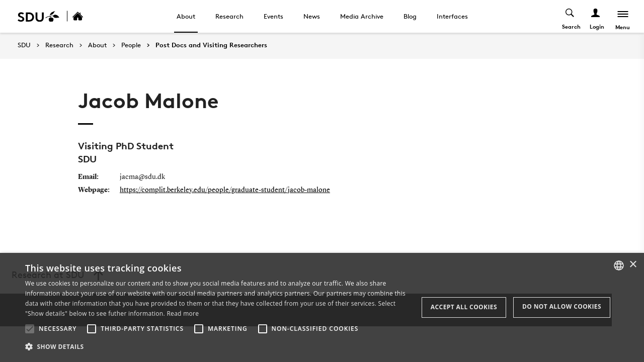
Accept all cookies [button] (464, 307)
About (186, 16)
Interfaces (452, 16)
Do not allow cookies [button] (562, 306)
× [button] (633, 265)
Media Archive (362, 16)
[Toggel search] (570, 16)
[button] (30, 329)
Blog (410, 16)
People (131, 45)
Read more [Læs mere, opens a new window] (183, 313)
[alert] (322, 307)
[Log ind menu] (595, 16)
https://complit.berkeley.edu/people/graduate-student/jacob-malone (225, 190)
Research (229, 16)
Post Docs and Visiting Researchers (211, 45)
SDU (24, 45)
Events (273, 16)
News (312, 16)
